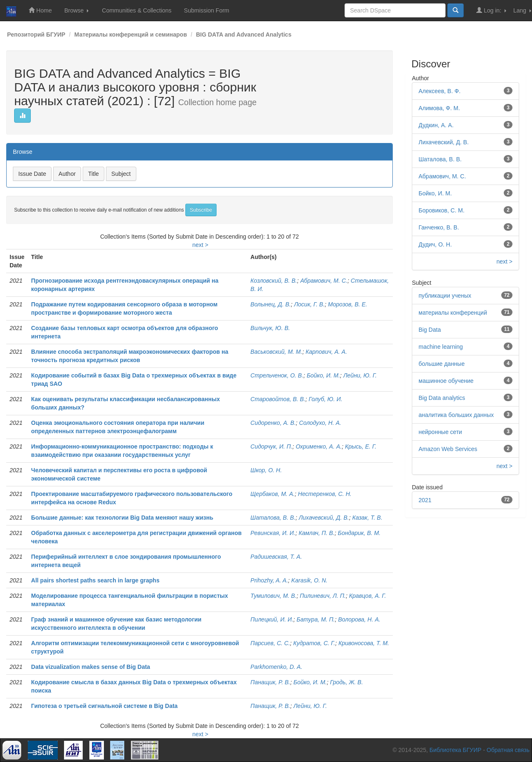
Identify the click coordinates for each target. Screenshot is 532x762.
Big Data (430, 330)
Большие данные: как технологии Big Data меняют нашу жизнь (122, 518)
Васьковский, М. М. (277, 352)
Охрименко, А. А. (319, 446)
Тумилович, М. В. (274, 596)
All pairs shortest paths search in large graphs (95, 580)
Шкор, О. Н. (266, 470)
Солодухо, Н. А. (320, 423)
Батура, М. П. (316, 619)
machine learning (441, 347)
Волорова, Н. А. (359, 619)
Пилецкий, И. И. (272, 619)
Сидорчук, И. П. (272, 446)
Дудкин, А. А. (436, 125)
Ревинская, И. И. (273, 533)
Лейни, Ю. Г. (360, 375)
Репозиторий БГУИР (36, 35)
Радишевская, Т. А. (276, 557)
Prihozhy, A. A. (270, 580)
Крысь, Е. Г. (361, 446)
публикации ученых (445, 296)
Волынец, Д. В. (271, 304)
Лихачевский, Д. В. (324, 518)
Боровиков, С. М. (442, 210)
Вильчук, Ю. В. (270, 328)
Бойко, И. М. (323, 375)
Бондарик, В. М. (359, 533)
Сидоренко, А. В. (273, 423)
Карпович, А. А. (326, 352)
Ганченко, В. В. (439, 227)
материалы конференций (453, 313)
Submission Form (207, 10)
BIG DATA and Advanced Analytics (244, 35)
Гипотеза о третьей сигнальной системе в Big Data (105, 706)
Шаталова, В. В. (273, 518)
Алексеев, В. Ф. (440, 91)
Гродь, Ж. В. (346, 682)
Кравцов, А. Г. (368, 596)
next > (201, 245)
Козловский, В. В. (274, 281)
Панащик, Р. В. (271, 682)
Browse (77, 10)
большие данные (442, 364)
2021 (425, 500)
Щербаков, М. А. (273, 494)
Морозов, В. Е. (347, 304)
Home (40, 10)
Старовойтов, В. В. (278, 399)
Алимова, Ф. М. (439, 108)
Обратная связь (508, 750)
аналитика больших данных (456, 415)
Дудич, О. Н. (435, 244)
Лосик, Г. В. (309, 304)
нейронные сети (440, 432)
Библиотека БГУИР (455, 750)
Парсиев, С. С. (270, 643)
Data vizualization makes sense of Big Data (91, 667)
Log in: (491, 10)
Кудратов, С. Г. (314, 643)
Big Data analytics (442, 398)
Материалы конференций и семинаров (131, 35)
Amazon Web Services (448, 449)
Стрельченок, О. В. (277, 375)
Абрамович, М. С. (324, 281)
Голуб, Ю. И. (326, 399)
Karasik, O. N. (309, 580)
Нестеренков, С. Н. (325, 494)
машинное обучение (446, 381)
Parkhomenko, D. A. (277, 667)
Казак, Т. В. (367, 518)
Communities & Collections (137, 10)
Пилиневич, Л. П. (323, 596)
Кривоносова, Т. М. (364, 643)
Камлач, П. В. (316, 533)
